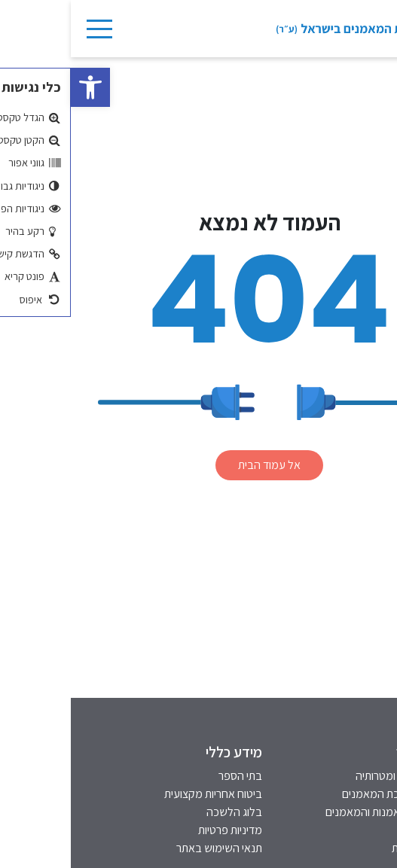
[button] (20, 87)
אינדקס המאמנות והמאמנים (317, 812)
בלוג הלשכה (163, 812)
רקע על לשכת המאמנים (325, 794)
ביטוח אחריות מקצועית (142, 794)
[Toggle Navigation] (28, 29)
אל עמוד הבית (198, 465)
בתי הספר (169, 776)
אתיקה (364, 830)
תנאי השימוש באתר (148, 848)
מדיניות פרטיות (159, 830)
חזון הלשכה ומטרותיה (332, 776)
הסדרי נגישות (350, 848)
